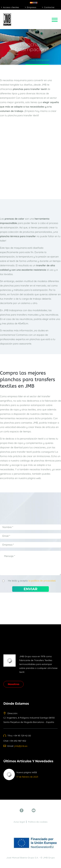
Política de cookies (38, 822)
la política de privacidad (42, 581)
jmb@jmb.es (21, 746)
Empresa (31, 7)
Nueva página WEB (27, 772)
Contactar (49, 7)
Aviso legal (19, 822)
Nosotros (14, 684)
